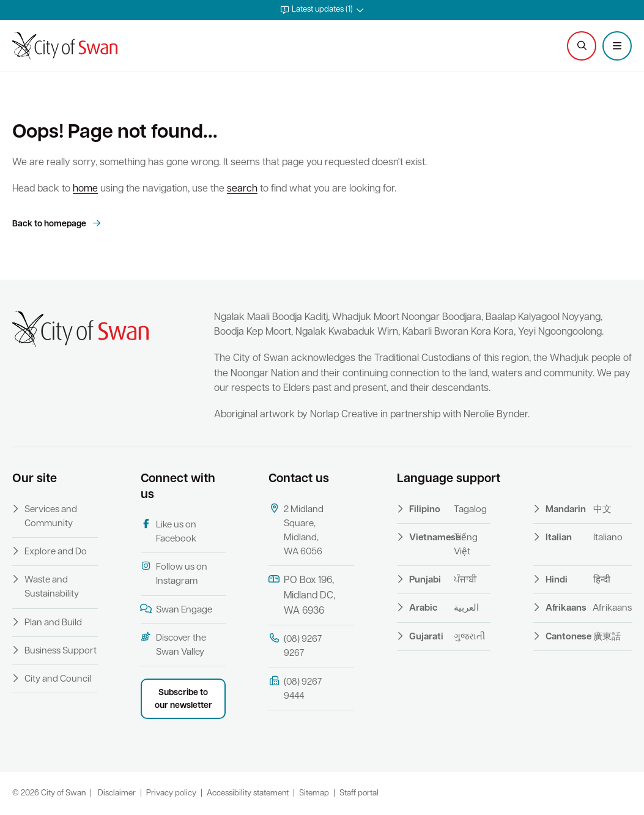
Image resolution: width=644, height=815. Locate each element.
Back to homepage (50, 224)
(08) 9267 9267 (295, 646)
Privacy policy (171, 793)
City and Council (58, 679)
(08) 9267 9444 (295, 689)
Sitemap (314, 793)
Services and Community (51, 517)
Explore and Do (56, 552)
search (242, 189)
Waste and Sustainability (52, 587)
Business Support (61, 651)
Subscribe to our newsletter (183, 699)
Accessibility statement (248, 793)
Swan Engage (176, 609)
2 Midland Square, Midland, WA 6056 (296, 530)
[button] (322, 10)
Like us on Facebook (168, 531)
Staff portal (359, 793)
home (85, 189)
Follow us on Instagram (174, 574)
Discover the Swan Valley (173, 645)
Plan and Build (53, 623)
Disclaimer (117, 793)
